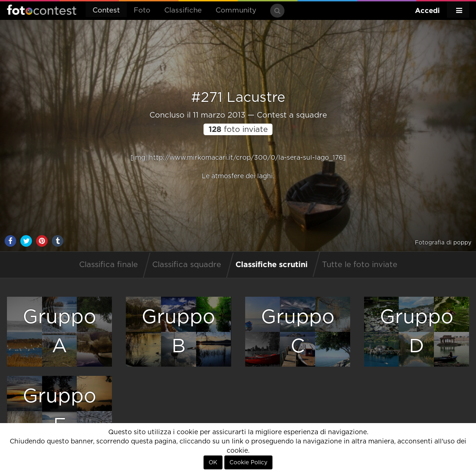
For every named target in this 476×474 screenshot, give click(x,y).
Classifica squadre (187, 265)
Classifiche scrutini (272, 264)
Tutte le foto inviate (360, 265)
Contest (106, 10)
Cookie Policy (248, 462)
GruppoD (417, 332)
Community (236, 10)
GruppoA (59, 332)
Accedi (427, 10)
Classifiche (183, 10)
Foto (142, 10)
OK (213, 462)
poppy (462, 243)
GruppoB (178, 332)
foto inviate (238, 130)
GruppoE (59, 411)
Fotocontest (42, 10)
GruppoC (298, 332)
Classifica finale (108, 265)
